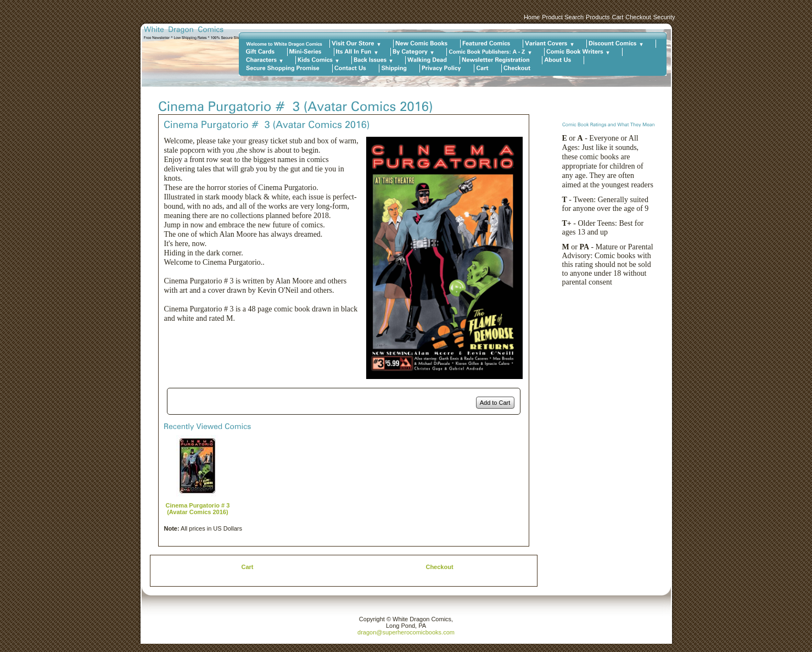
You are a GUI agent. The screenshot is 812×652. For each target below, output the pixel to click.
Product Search (563, 17)
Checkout (638, 17)
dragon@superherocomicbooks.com (406, 632)
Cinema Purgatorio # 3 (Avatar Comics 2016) (198, 509)
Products (598, 17)
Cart (617, 17)
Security (664, 17)
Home (532, 17)
